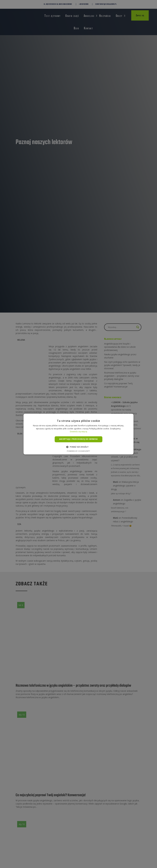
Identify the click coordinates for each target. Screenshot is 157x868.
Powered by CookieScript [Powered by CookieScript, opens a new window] (78, 451)
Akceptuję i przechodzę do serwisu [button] (78, 439)
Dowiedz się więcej (78, 432)
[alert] (78, 434)
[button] (78, 447)
